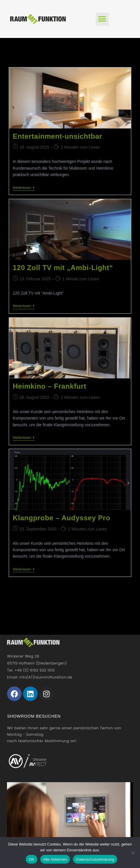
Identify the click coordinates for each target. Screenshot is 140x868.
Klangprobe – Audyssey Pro (62, 518)
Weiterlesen (24, 188)
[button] (102, 19)
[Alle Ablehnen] (133, 853)
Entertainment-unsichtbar (57, 136)
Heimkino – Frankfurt (50, 386)
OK (31, 859)
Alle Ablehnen (55, 859)
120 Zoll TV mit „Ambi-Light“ (63, 268)
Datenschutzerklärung (95, 859)
